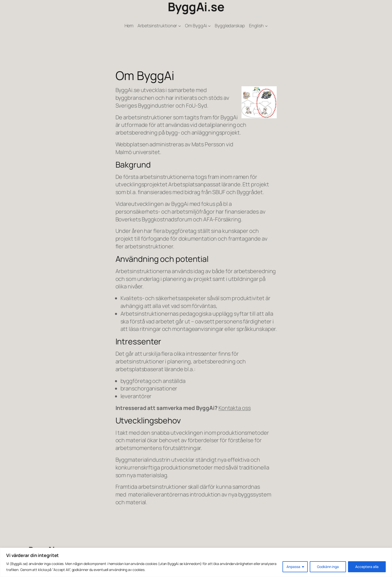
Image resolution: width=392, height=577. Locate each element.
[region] (196, 562)
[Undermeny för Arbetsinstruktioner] (180, 26)
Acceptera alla (367, 567)
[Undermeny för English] (266, 26)
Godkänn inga (328, 567)
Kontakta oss (235, 408)
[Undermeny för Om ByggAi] (209, 26)
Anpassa (293, 567)
